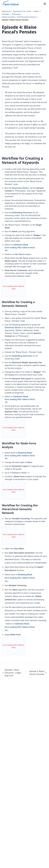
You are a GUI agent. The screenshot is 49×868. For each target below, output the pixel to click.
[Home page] (11, 4)
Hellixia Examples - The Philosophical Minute (19, 17)
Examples (6, 14)
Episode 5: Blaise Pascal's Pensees (38, 673)
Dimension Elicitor (20, 188)
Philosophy (16, 14)
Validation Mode (26, 248)
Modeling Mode (26, 456)
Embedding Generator (22, 213)
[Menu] (45, 4)
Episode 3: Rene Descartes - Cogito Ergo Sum (11, 673)
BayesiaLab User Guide (22, 11)
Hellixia (36, 11)
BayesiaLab (6, 11)
